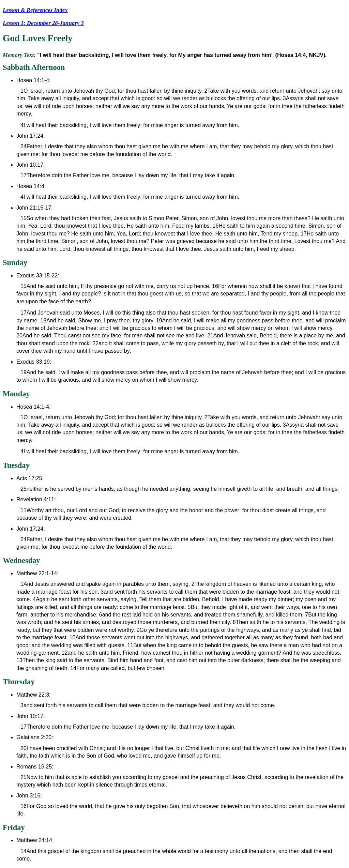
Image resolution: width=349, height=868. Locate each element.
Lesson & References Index (35, 10)
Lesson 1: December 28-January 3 (43, 23)
